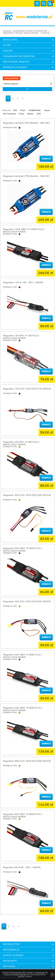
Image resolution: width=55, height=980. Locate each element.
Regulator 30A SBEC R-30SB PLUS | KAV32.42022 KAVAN (23, 550)
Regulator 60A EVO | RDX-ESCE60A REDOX (27, 761)
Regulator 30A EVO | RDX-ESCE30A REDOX (27, 495)
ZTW (39, 114)
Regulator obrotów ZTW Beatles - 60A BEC (27, 123)
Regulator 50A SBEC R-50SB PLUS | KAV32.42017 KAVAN (23, 709)
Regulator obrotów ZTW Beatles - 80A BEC (27, 176)
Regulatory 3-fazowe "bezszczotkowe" (21, 33)
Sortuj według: (11, 78)
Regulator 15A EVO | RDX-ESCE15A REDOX (27, 389)
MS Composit (9, 114)
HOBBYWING (35, 110)
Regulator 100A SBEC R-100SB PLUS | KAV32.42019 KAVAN (24, 231)
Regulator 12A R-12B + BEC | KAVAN (23, 283)
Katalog (7, 31)
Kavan (47, 110)
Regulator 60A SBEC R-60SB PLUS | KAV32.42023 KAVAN (23, 816)
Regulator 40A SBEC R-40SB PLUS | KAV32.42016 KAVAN (23, 656)
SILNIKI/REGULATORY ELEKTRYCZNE (30, 31)
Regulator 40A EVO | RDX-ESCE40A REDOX (27, 602)
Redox (30, 114)
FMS (15, 110)
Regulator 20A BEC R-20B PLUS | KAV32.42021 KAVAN (21, 443)
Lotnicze (46, 33)
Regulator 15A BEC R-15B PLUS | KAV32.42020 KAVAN (21, 337)
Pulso (21, 114)
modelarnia (27, 16)
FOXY (23, 110)
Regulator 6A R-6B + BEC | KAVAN (22, 867)
